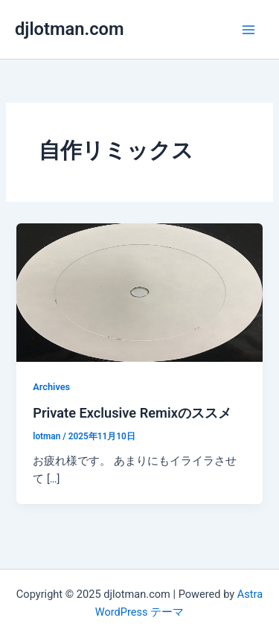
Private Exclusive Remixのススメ (132, 413)
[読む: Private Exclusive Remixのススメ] (139, 292)
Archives (51, 387)
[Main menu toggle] (248, 30)
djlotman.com (70, 29)
